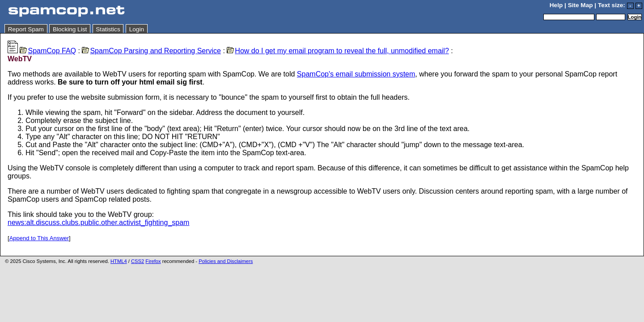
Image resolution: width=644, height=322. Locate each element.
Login (137, 29)
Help (556, 5)
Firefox (153, 261)
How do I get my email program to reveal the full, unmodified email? (338, 51)
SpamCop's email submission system (356, 74)
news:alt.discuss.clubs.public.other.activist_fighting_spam (98, 222)
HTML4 (119, 261)
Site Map (580, 5)
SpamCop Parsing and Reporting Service (151, 51)
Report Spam (26, 29)
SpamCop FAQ (48, 51)
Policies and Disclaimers (226, 261)
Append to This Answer (39, 238)
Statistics (108, 29)
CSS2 (138, 261)
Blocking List (70, 29)
